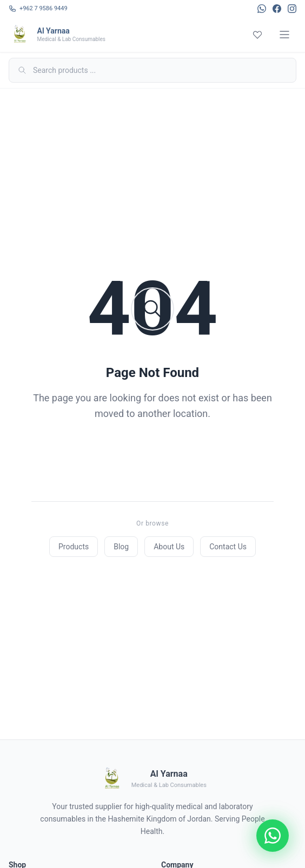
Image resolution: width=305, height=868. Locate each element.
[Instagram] (292, 9)
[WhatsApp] (262, 9)
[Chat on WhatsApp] (273, 836)
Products (74, 547)
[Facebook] (277, 9)
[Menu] (284, 35)
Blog (121, 547)
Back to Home (152, 457)
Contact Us (228, 547)
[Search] (152, 70)
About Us (169, 547)
